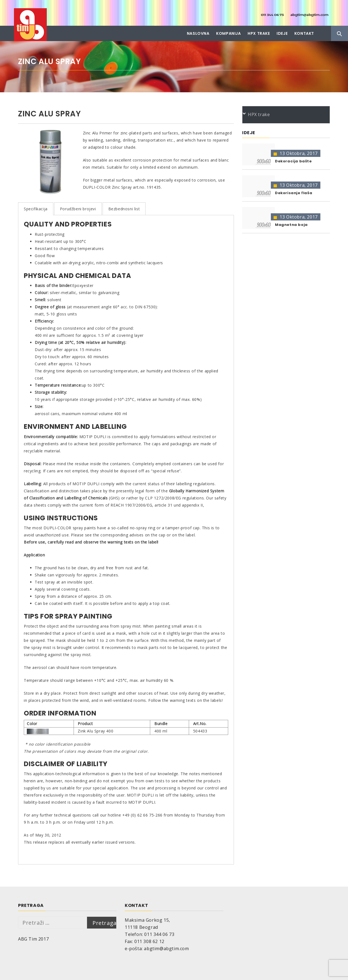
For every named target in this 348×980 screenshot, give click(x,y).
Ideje (282, 33)
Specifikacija (36, 209)
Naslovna (198, 33)
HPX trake (259, 33)
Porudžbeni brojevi (78, 209)
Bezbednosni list (124, 209)
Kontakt (304, 33)
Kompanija (228, 33)
